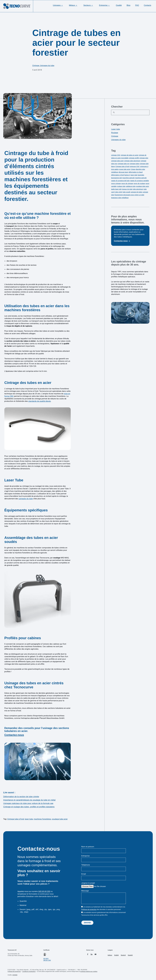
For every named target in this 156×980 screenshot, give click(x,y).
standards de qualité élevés (40, 401)
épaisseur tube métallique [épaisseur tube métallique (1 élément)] (120, 198)
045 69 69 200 (44, 891)
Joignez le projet (88, 883)
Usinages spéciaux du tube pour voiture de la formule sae (28, 803)
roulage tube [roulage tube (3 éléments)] (121, 186)
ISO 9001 (46, 958)
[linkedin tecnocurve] (92, 954)
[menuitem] (111, 955)
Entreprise (85, 856)
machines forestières (42, 819)
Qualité (119, 5)
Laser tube (115, 129)
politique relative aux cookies (89, 971)
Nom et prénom (88, 847)
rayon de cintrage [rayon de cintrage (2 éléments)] (127, 183)
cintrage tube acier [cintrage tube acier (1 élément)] (117, 161)
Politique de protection (89, 909)
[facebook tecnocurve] (88, 954)
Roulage (115, 133)
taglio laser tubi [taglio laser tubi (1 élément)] (116, 189)
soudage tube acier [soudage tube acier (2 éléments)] (143, 186)
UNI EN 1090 (47, 960)
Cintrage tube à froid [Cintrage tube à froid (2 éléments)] (122, 166)
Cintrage (36, 65)
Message (85, 891)
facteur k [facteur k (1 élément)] (127, 175)
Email (84, 874)
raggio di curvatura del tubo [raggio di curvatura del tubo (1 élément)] (120, 181)
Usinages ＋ (58, 5)
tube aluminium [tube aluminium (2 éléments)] (138, 189)
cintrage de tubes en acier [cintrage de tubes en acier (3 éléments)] (130, 155)
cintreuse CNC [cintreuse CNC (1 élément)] (135, 166)
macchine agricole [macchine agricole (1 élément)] (128, 178)
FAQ (137, 5)
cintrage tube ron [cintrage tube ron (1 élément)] (123, 164)
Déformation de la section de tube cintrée (21, 797)
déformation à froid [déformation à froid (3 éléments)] (117, 175)
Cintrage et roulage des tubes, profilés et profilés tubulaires (29, 807)
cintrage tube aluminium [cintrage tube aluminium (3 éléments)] (132, 161)
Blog (128, 5)
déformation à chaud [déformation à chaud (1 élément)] (136, 172)
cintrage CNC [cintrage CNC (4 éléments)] (116, 155)
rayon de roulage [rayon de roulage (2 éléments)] (139, 183)
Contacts (147, 5)
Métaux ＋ (74, 5)
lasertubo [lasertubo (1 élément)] (141, 175)
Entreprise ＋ (105, 5)
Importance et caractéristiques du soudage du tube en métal (29, 800)
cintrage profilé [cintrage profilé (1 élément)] (134, 158)
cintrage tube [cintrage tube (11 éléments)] (144, 158)
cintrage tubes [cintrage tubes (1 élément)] (135, 164)
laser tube (29, 819)
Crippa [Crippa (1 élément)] (133, 169)
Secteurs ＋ (89, 5)
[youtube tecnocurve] (97, 954)
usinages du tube (26, 499)
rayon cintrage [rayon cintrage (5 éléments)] (116, 183)
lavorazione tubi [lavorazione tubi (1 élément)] (116, 178)
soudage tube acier (60, 819)
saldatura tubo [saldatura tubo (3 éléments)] (131, 186)
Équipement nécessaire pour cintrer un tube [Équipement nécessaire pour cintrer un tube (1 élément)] (129, 195)
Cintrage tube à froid (16, 819)
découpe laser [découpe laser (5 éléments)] (123, 172)
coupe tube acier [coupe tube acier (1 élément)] (125, 169)
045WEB (15, 975)
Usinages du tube (47, 65)
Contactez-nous (14, 735)
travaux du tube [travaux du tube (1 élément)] (127, 189)
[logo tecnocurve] (17, 6)
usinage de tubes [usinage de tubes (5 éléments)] (137, 192)
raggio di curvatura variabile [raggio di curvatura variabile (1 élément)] (139, 181)
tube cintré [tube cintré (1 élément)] (119, 192)
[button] (38, 761)
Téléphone (86, 865)
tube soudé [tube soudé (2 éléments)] (126, 192)
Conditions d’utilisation (29, 971)
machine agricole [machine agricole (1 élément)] (141, 178)
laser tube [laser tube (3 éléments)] (134, 175)
